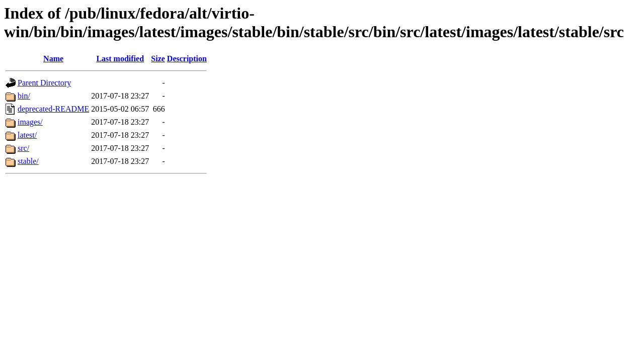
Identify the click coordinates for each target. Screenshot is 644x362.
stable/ (28, 161)
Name (53, 59)
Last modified (120, 59)
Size (158, 59)
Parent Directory (44, 83)
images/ (30, 122)
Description (187, 59)
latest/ (27, 135)
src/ (23, 148)
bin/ (24, 96)
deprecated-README (53, 109)
